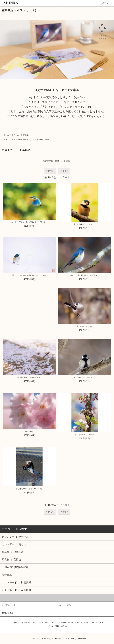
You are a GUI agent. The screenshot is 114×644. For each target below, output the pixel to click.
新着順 (67, 161)
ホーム (6, 135)
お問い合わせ (8, 613)
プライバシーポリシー (92, 622)
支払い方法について (29, 622)
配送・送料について (48, 622)
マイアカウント (9, 605)
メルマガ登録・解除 (56, 626)
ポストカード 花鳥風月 (21, 135)
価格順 (58, 161)
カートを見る (65, 605)
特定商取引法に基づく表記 (70, 622)
